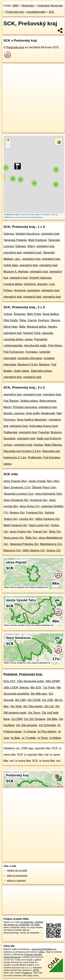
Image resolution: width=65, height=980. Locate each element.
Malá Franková (37, 240)
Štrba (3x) (55, 532)
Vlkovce (55, 320)
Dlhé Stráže (11, 320)
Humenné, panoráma (27, 290)
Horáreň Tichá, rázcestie (38, 333)
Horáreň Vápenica (40, 278)
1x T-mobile (29, 738)
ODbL (42, 952)
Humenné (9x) (39, 500)
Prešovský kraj (15, 12)
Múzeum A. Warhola (16, 272)
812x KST (9, 681)
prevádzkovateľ (36, 12)
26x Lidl (49, 706)
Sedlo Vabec (22, 371)
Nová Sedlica (51, 314)
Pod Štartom (11, 401)
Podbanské (10, 432)
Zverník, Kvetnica (38, 320)
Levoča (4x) (26, 519)
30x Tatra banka (33, 706)
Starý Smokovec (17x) (17, 487)
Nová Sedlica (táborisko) (32, 420)
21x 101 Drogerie (35, 719)
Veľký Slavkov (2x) (34, 550)
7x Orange (30, 732)
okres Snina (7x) (29, 506)
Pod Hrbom (55, 346)
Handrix (52, 327)
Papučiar (44, 432)
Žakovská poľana (41, 371)
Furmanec (32, 352)
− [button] (8, 146)
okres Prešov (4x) (20, 532)
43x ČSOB (34, 700)
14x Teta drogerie (26, 725)
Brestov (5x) (17, 513)
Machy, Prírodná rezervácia (20, 407)
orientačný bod (50, 234)
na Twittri (35, 925)
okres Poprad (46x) (15, 481)
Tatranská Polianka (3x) (24, 544)
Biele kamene (48, 401)
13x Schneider (47, 725)
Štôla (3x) (31, 538)
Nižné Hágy (11, 327)
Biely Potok (34, 314)
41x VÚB (47, 700)
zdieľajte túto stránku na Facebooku (23, 923)
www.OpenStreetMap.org (44, 949)
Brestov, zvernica (14, 413)
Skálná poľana (29, 401)
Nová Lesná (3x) (14, 538)
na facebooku (27, 922)
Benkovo (44, 365)
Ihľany (31, 246)
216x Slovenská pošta (30, 681)
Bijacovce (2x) (12, 550)
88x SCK (36, 688)
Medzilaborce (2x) (51, 544)
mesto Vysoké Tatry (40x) (44, 481)
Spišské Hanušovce (28, 234)
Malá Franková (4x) (15, 525)
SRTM (36, 970)
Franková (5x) (35, 513)
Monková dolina (37, 327)
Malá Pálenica (53, 445)
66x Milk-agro (39, 694)
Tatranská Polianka (15, 240)
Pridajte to (27, 973)
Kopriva (38, 445)
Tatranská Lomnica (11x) (19, 494)
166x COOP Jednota (16, 688)
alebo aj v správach (16, 880)
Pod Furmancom (14, 352)
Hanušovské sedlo (35, 346)
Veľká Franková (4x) (47, 519)
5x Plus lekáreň (47, 732)
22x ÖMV (17, 719)
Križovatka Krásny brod (43, 426)
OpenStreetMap (28, 214)
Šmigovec (20, 314)
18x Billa (52, 719)
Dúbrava (9, 234)
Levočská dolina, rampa (18, 339)
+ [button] (8, 140)
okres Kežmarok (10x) (49, 494)
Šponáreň (9, 438)
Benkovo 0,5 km (28, 365)
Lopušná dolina (13, 284)
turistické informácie (30, 358)
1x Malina (55, 738)
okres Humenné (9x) (16, 500)
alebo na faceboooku (17, 875)
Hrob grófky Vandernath (40, 413)
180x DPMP (52, 681)
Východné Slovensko (50, 6)
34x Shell (16, 706)
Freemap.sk (45, 214)
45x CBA (20, 700)
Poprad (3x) (40, 532)
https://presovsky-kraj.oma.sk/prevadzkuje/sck (24, 217)
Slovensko (28, 6)
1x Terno (42, 738)
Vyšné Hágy (11, 265)
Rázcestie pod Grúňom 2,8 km (22, 451)
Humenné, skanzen (36, 284)
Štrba (23, 320)
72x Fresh (49, 688)
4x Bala (15, 738)
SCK (51, 12)
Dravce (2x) (54, 550)
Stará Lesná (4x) (39, 525)
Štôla (22, 327)
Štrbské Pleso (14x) (44, 487)
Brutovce (56, 432)
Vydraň (8, 314)
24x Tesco (34, 713)
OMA (15, 6)
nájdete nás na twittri (17, 870)
